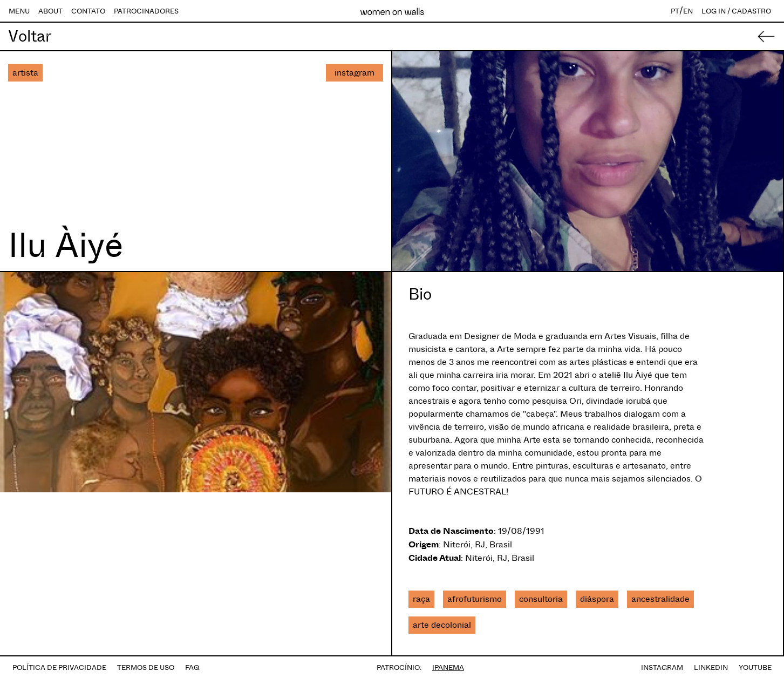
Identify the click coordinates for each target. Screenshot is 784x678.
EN (688, 11)
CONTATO (88, 11)
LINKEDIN (711, 667)
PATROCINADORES (146, 11)
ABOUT (50, 11)
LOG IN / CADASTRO (736, 11)
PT (675, 11)
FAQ (192, 667)
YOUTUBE (755, 667)
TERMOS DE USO (146, 667)
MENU (19, 11)
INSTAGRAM (662, 667)
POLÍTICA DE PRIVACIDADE (59, 667)
